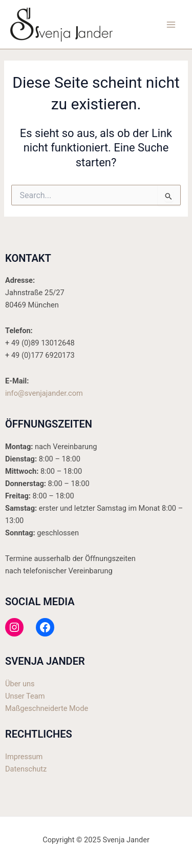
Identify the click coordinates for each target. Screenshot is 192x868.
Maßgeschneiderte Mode (47, 708)
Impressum (24, 757)
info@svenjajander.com (44, 393)
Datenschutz (26, 769)
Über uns (20, 684)
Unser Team (25, 696)
